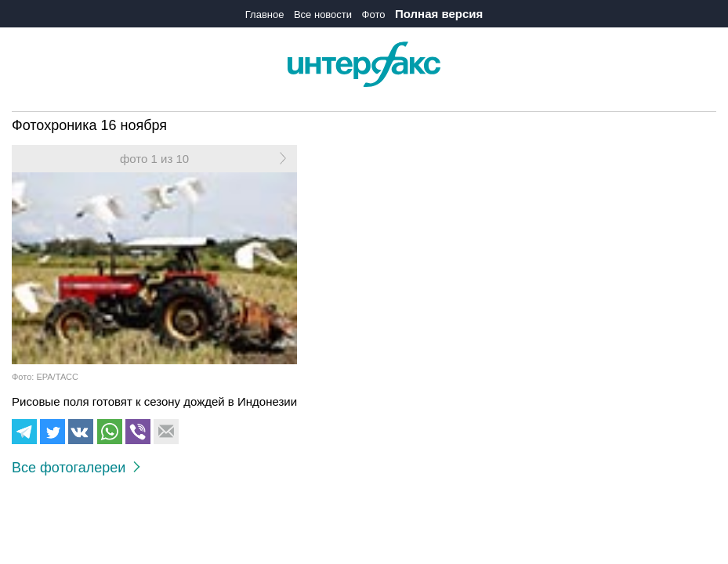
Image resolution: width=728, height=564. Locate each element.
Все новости (323, 14)
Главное (265, 14)
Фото (374, 14)
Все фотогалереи (76, 468)
